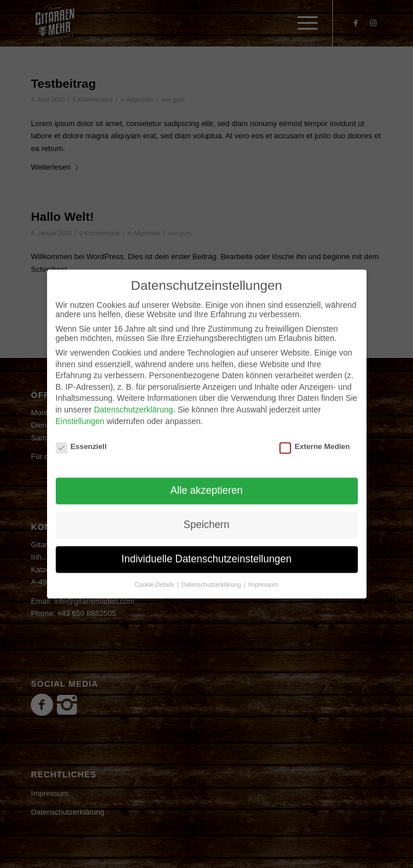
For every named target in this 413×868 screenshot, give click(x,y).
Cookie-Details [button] (155, 575)
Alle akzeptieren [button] (207, 481)
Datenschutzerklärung (134, 400)
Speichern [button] (207, 515)
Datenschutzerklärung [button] (212, 575)
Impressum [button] (263, 575)
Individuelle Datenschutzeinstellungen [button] (207, 549)
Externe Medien (315, 437)
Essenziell (81, 437)
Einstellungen (80, 411)
